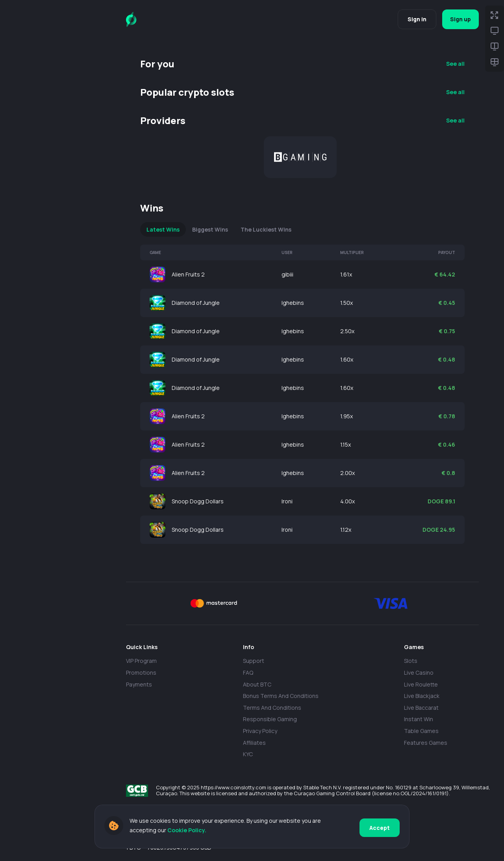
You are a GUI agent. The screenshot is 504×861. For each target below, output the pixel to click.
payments (139, 684)
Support (254, 661)
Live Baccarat (421, 708)
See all (455, 64)
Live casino (419, 673)
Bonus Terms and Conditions (281, 696)
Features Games (426, 743)
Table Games (421, 731)
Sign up (459, 19)
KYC (248, 754)
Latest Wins (163, 229)
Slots (411, 661)
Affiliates (254, 743)
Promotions (141, 673)
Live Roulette (421, 684)
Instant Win (419, 719)
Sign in (413, 19)
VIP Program (141, 661)
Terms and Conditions (272, 708)
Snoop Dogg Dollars (198, 501)
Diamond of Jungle (196, 303)
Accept (380, 827)
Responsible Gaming (270, 719)
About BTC (257, 684)
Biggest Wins (210, 229)
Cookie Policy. (187, 831)
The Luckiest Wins (266, 229)
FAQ (248, 673)
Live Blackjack (422, 696)
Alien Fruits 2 (188, 274)
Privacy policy (260, 731)
